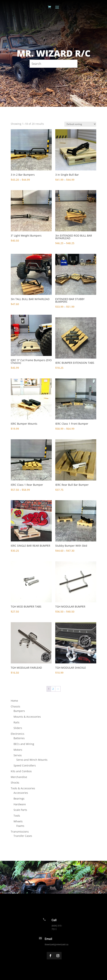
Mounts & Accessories (27, 717)
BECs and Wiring (24, 744)
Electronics (18, 734)
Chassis (15, 706)
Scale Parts (20, 810)
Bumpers (19, 711)
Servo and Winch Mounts (32, 760)
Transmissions (20, 832)
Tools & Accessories (23, 788)
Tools (17, 816)
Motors (18, 750)
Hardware (20, 804)
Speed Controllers (25, 765)
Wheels (18, 821)
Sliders (18, 728)
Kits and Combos (21, 771)
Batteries (19, 738)
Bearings (19, 799)
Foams (20, 826)
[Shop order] (80, 124)
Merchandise (19, 777)
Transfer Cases (23, 836)
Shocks (15, 783)
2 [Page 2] (53, 689)
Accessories (21, 793)
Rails (17, 722)
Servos (18, 755)
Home (14, 701)
